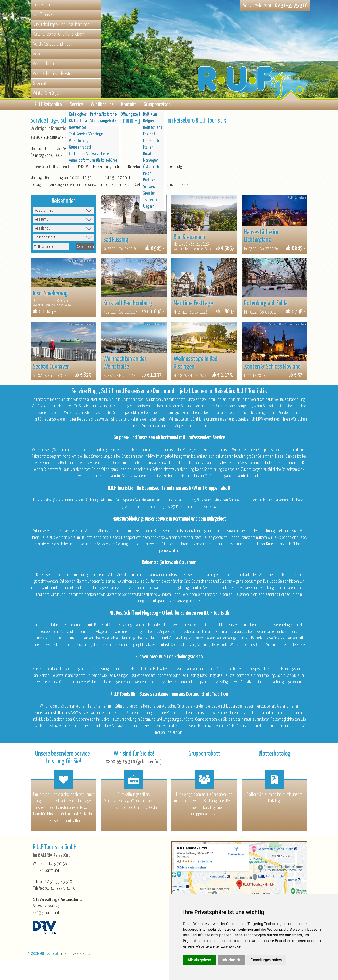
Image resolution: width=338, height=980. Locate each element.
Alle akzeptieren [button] (200, 960)
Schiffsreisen (43, 15)
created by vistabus (75, 955)
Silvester (40, 83)
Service (76, 105)
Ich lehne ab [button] (231, 960)
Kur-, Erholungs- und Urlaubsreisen (61, 25)
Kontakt (129, 105)
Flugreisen (41, 5)
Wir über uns (102, 105)
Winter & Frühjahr (47, 93)
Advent (39, 54)
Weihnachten (43, 64)
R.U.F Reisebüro (48, 105)
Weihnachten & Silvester (53, 74)
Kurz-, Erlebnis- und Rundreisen (58, 34)
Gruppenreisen (157, 105)
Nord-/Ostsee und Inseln (53, 44)
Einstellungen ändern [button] (266, 960)
